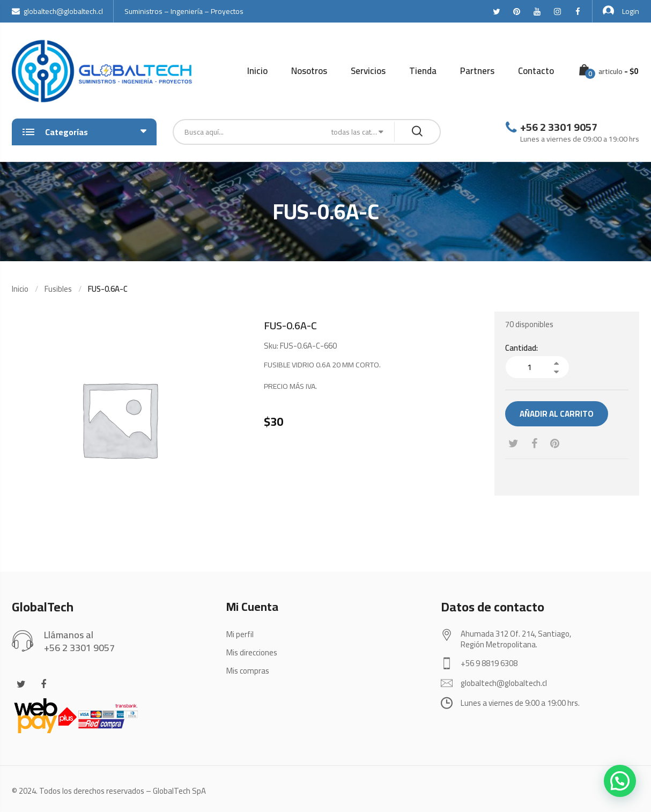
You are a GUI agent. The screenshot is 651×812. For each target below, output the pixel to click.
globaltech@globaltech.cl (57, 11)
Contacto (536, 71)
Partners (477, 71)
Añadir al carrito (557, 414)
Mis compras (248, 671)
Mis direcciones (252, 652)
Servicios (368, 71)
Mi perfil (240, 634)
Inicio (257, 71)
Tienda (423, 71)
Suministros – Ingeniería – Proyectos (184, 11)
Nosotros (309, 71)
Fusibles (58, 289)
